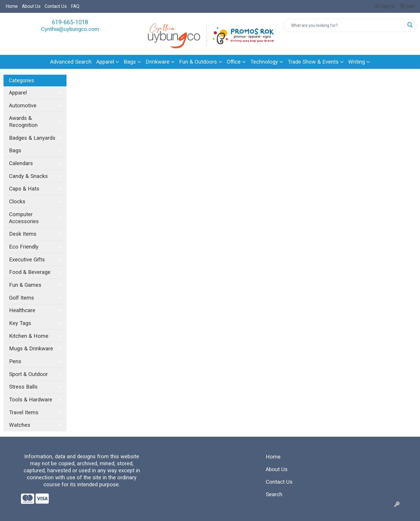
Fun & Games (25, 285)
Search (274, 494)
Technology (264, 62)
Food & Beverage (30, 272)
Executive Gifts (27, 260)
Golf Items (22, 298)
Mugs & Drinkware (31, 349)
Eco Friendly (24, 247)
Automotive (23, 106)
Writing (357, 62)
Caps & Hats (24, 189)
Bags (130, 62)
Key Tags (20, 323)
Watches (20, 425)
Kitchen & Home (29, 336)
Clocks (17, 202)
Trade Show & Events (313, 62)
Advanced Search (71, 62)
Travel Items (24, 412)
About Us (31, 6)
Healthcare (22, 310)
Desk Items (23, 234)
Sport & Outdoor (28, 374)
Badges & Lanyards (32, 138)
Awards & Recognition (23, 122)
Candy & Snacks (28, 176)
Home (12, 6)
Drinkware (157, 62)
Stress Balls (23, 387)
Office (234, 62)
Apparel (105, 62)
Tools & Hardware (31, 400)
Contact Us (56, 6)
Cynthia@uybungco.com (70, 29)
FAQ (75, 6)
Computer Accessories (24, 218)
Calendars (21, 163)
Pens (15, 361)
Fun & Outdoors (198, 62)
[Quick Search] (344, 25)
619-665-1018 (70, 22)
